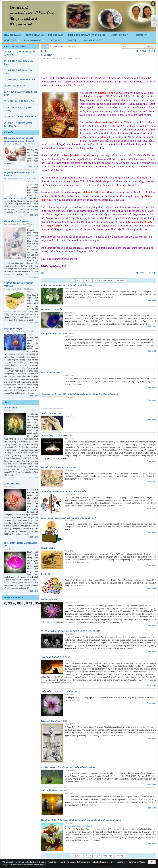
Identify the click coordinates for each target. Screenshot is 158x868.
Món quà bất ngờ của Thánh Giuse (57, 334)
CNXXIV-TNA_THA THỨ (15, 86)
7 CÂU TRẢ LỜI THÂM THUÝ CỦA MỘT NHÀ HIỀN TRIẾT (67, 285)
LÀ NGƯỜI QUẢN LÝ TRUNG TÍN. (57, 436)
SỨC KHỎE (8, 133)
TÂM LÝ (7, 402)
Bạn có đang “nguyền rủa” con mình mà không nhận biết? (69, 518)
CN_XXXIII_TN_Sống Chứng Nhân (20, 117)
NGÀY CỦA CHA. (12, 484)
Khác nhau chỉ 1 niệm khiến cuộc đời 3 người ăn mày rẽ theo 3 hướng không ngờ (79, 394)
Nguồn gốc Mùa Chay (51, 413)
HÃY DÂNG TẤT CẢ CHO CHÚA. (56, 657)
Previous (142, 51)
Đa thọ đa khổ (10, 408)
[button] (121, 35)
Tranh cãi (45, 574)
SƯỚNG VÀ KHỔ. (49, 599)
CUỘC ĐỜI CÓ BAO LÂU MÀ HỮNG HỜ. (60, 692)
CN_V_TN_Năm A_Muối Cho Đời (19, 101)
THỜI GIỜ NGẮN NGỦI (51, 310)
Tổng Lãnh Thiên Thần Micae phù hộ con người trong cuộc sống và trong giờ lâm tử (81, 820)
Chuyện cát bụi (48, 548)
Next (151, 51)
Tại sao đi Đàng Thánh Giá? (54, 721)
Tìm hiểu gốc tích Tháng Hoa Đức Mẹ (58, 467)
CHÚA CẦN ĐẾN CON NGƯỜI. (55, 791)
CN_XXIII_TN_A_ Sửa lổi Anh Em (19, 79)
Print (42, 273)
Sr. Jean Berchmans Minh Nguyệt (78, 826)
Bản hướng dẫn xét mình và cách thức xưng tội (63, 491)
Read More (33, 166)
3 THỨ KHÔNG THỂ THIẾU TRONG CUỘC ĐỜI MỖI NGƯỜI (68, 767)
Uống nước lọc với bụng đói (17, 221)
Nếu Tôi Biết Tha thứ (51, 373)
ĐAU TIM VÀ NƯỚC (13, 329)
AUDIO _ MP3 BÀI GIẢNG (15, 46)
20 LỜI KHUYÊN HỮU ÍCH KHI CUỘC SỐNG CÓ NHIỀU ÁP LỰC (71, 631)
